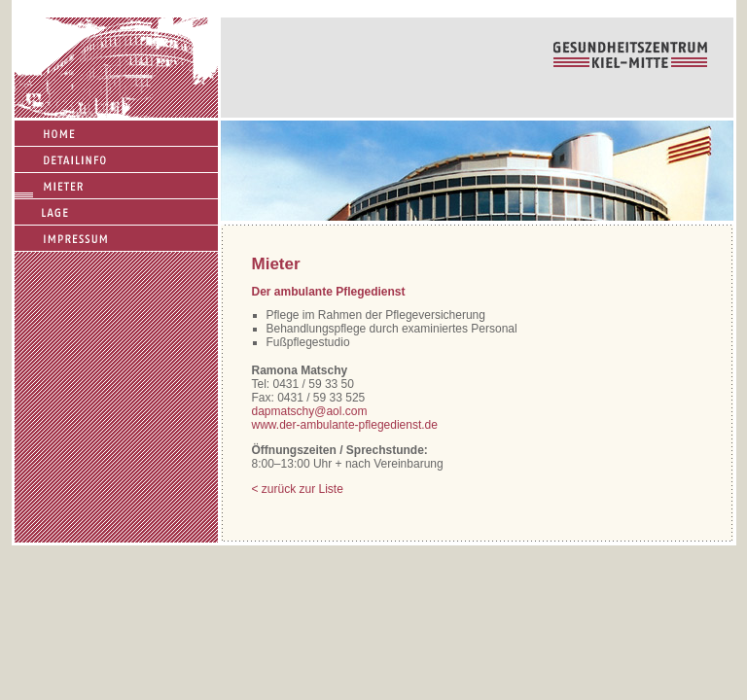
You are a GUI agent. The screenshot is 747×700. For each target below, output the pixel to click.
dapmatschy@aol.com (310, 411)
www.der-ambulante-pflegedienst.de (345, 425)
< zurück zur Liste (298, 489)
